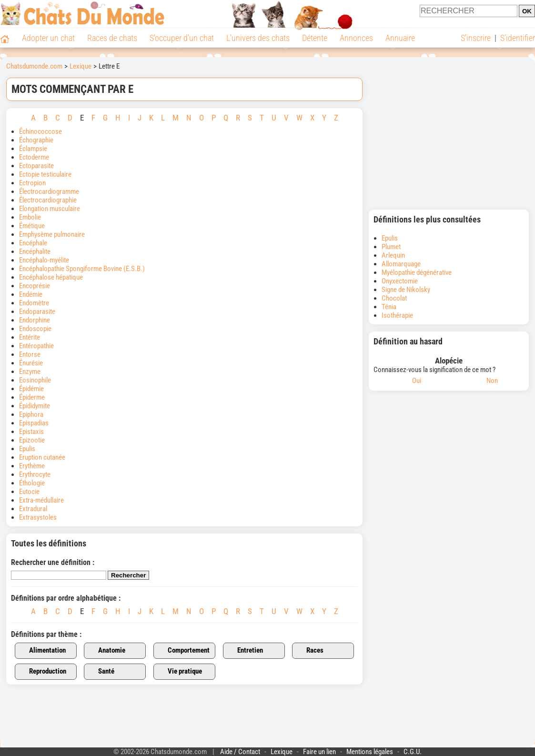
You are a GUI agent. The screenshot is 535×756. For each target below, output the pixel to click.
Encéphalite (35, 252)
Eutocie (29, 492)
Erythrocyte (35, 474)
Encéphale (34, 243)
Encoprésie (35, 286)
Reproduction (42, 672)
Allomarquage (401, 264)
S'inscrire (476, 38)
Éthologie (32, 483)
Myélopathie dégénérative (417, 272)
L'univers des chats (258, 38)
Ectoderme (34, 157)
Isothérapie (397, 315)
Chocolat (394, 298)
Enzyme (30, 372)
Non (492, 381)
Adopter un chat (48, 38)
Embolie (30, 217)
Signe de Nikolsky (406, 290)
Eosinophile (35, 380)
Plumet (391, 247)
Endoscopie (35, 329)
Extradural (33, 509)
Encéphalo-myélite (44, 260)
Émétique (32, 226)
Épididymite (35, 406)
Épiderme (33, 397)
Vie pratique (179, 672)
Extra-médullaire (41, 500)
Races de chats (112, 38)
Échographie (36, 140)
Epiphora (31, 414)
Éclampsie (33, 149)
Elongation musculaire (50, 209)
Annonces (356, 38)
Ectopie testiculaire (45, 174)
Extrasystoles (38, 517)
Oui (417, 381)
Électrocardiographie (48, 200)
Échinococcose (40, 131)
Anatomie (106, 651)
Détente (315, 38)
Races (309, 651)
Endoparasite (37, 312)
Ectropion (32, 183)
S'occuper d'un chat (182, 38)
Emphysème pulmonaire (52, 234)
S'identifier (518, 38)
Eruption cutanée (42, 457)
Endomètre (34, 303)
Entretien (245, 651)
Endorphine (35, 320)
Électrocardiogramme (49, 192)
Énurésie (31, 363)
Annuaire (400, 38)
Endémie (31, 294)
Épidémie (32, 389)
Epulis (27, 449)
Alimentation (42, 651)
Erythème (32, 466)
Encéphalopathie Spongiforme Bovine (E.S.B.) (82, 269)
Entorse (30, 354)
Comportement (183, 651)
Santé (101, 672)
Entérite (30, 337)
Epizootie (32, 440)
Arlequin (393, 255)
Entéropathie (36, 346)
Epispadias (34, 423)
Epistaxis (31, 432)
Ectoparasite (36, 166)
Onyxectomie (400, 281)
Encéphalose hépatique (51, 277)
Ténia (389, 307)
